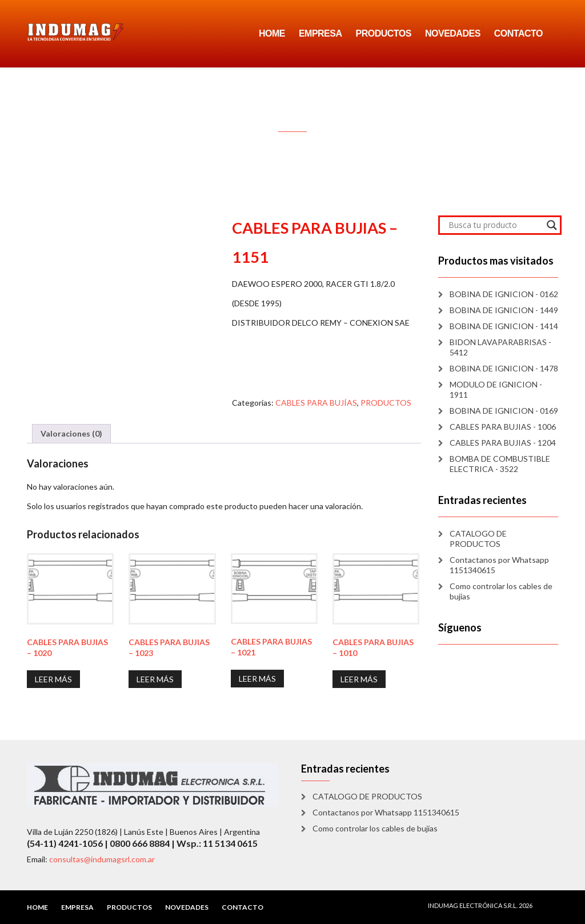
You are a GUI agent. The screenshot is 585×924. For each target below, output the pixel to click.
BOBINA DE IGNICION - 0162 (504, 294)
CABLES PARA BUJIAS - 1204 (503, 443)
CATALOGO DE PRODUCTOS (478, 539)
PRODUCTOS (384, 33)
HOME (272, 33)
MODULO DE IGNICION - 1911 (496, 389)
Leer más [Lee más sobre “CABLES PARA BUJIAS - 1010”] (359, 679)
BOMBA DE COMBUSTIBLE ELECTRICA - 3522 (500, 464)
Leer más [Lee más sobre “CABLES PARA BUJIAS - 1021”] (257, 679)
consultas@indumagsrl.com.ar (102, 859)
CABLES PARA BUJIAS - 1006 (503, 427)
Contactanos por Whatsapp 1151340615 (499, 565)
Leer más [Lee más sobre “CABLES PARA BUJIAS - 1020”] (53, 679)
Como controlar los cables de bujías (501, 591)
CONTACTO (518, 33)
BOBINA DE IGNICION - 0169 (504, 411)
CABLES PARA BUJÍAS (316, 403)
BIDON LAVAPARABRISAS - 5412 (500, 347)
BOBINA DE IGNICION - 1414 (504, 326)
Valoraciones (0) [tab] (71, 433)
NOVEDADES (453, 33)
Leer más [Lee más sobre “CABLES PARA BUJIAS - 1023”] (155, 679)
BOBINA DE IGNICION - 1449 (504, 310)
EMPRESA (320, 33)
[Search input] (495, 225)
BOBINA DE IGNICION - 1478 (504, 368)
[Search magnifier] (552, 225)
